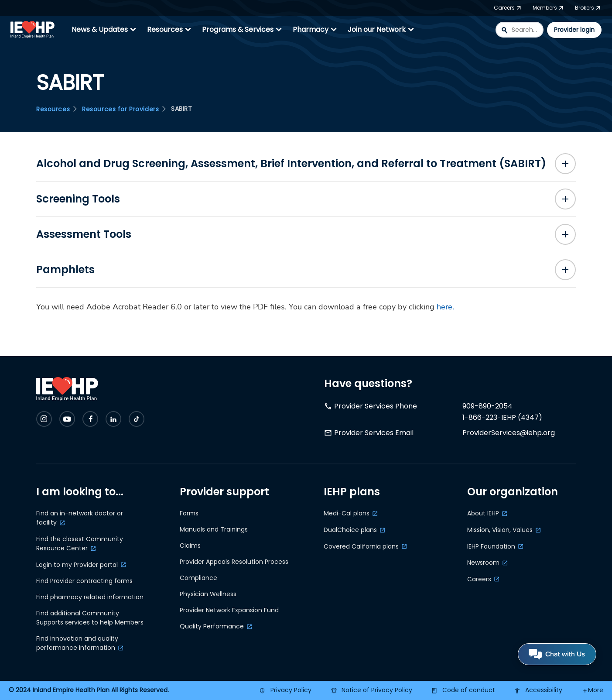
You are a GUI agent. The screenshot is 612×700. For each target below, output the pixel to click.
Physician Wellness (208, 594)
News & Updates (105, 30)
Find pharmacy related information (90, 597)
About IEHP (483, 513)
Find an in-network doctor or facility (80, 518)
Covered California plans (361, 546)
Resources (170, 30)
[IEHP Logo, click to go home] (34, 30)
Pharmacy (316, 30)
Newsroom (483, 563)
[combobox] (520, 30)
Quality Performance (212, 626)
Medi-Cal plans (347, 513)
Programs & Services (243, 30)
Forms (189, 513)
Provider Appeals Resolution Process (234, 562)
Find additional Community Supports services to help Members (90, 618)
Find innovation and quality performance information (77, 643)
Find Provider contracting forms (84, 581)
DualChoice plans (350, 530)
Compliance (198, 578)
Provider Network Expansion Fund (229, 610)
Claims (190, 546)
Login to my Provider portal (77, 565)
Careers (479, 579)
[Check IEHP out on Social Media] (44, 419)
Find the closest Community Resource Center (80, 544)
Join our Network (382, 30)
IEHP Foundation (491, 546)
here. (445, 307)
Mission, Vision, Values (500, 530)
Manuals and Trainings (214, 529)
